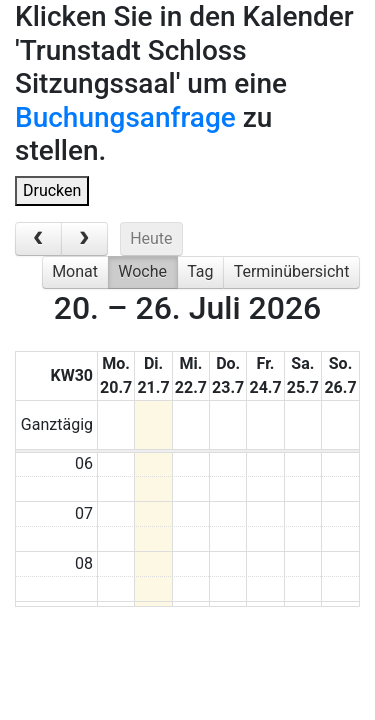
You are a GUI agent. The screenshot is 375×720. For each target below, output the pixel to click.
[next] (84, 239)
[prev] (38, 239)
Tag (200, 271)
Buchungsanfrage (125, 117)
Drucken (52, 190)
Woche (142, 271)
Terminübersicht (292, 271)
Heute (151, 238)
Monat (75, 271)
